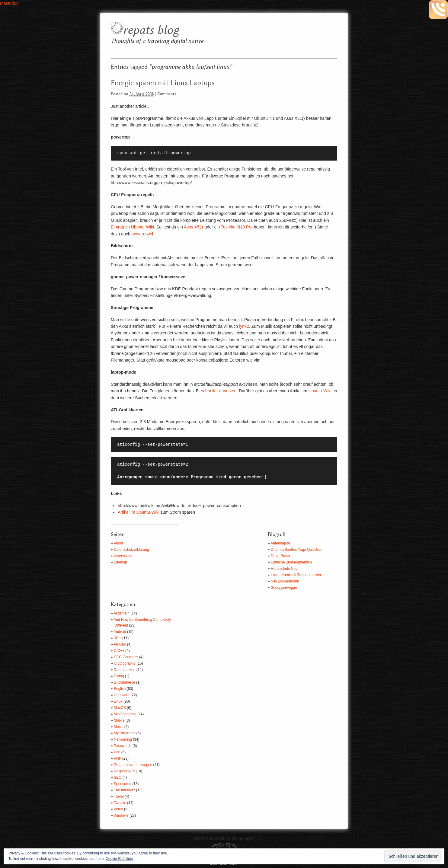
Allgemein (122, 613)
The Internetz (125, 790)
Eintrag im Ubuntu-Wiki (132, 227)
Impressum (123, 556)
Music (118, 727)
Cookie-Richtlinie (119, 859)
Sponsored (123, 784)
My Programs (125, 733)
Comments (167, 94)
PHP (117, 758)
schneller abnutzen (219, 391)
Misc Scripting (125, 714)
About (118, 543)
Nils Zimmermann (285, 581)
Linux (118, 701)
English (120, 689)
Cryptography (125, 663)
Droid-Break (280, 556)
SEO (118, 777)
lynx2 (244, 326)
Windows (121, 815)
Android (120, 632)
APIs (117, 638)
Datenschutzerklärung (131, 550)
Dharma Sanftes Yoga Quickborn (297, 550)
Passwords (123, 746)
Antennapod (280, 543)
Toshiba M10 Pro (236, 227)
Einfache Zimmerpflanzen (291, 562)
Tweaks (120, 803)
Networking (123, 739)
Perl (117, 752)
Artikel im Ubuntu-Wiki (139, 512)
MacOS (120, 708)
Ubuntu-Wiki (320, 391)
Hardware (122, 695)
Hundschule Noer (285, 569)
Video (118, 809)
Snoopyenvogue (284, 588)
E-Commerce (125, 682)
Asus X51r (194, 227)
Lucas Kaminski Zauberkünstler (296, 575)
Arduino (120, 644)
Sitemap (120, 562)
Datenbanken (125, 670)
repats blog (151, 30)
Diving (119, 676)
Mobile (119, 720)
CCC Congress (126, 657)
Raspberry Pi (124, 771)
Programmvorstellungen (133, 765)
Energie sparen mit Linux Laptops (163, 83)
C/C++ (119, 651)
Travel (119, 796)
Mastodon (9, 3)
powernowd (142, 234)
